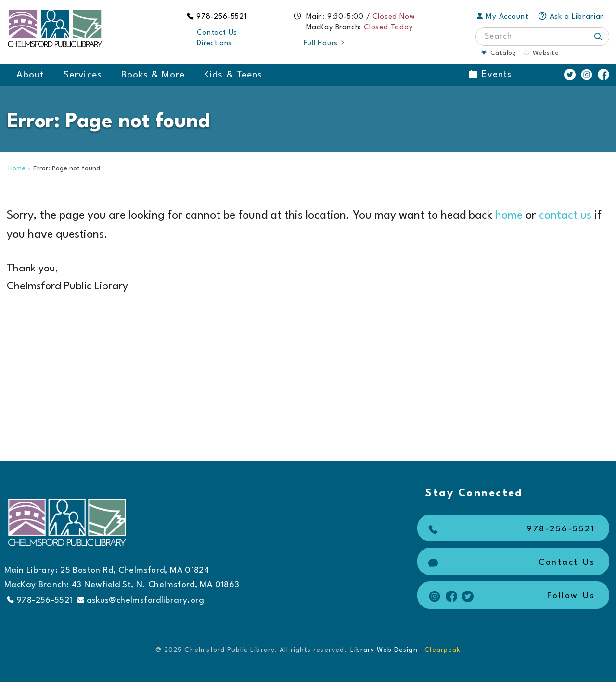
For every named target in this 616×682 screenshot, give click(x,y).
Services (83, 75)
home (509, 216)
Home (17, 169)
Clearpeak (442, 650)
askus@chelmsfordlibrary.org (141, 600)
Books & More (153, 75)
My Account (503, 17)
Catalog (503, 53)
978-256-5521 (222, 17)
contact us (565, 216)
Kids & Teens (233, 75)
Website (546, 53)
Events (490, 75)
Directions (214, 44)
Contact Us (217, 33)
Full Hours (325, 44)
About (30, 75)
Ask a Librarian (571, 17)
